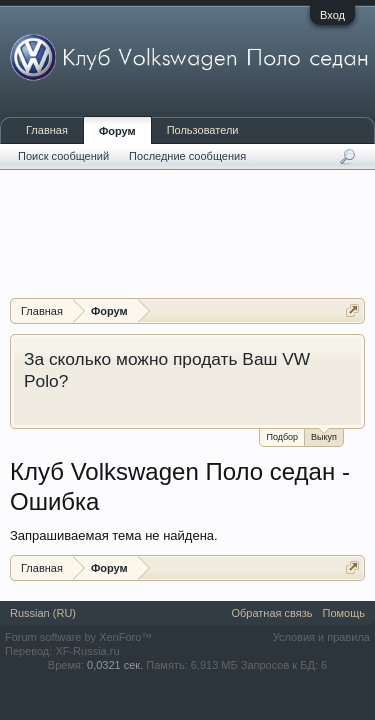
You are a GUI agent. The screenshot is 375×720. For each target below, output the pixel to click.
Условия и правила (321, 637)
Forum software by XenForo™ (78, 637)
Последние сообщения (187, 156)
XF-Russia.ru (87, 651)
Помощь (344, 613)
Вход (332, 15)
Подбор (282, 437)
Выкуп (324, 435)
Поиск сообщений (63, 156)
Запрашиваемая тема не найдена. (114, 535)
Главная (47, 130)
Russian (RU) (43, 613)
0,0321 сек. (115, 665)
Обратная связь (271, 613)
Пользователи (203, 130)
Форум (117, 131)
